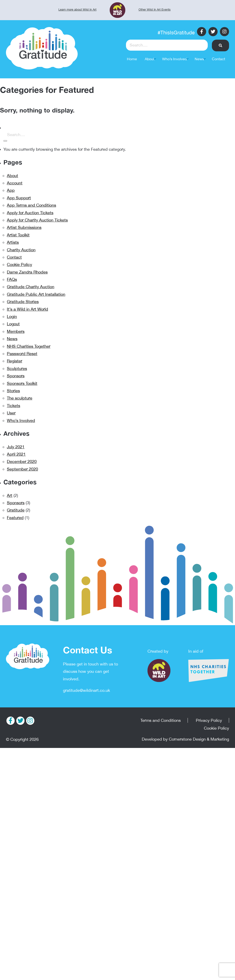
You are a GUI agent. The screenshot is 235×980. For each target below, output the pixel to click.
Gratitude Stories (23, 302)
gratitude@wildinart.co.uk (86, 690)
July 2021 (16, 447)
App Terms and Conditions (31, 205)
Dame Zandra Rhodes (27, 272)
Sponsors (16, 376)
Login (12, 316)
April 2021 (16, 454)
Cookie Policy (19, 264)
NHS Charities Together (29, 346)
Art (10, 495)
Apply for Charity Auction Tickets (37, 220)
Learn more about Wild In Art (77, 10)
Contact (14, 257)
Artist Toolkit (18, 235)
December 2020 (22, 461)
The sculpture (20, 398)
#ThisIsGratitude (176, 33)
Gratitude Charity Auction (31, 287)
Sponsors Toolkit (22, 383)
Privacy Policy (209, 720)
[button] (220, 45)
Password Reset (22, 354)
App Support (19, 198)
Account (15, 183)
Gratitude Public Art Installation (36, 294)
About (12, 176)
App (11, 190)
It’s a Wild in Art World (27, 309)
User (11, 413)
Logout (13, 324)
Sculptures (17, 368)
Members (16, 331)
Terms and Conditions (161, 720)
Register (15, 361)
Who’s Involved (21, 420)
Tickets (14, 406)
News (12, 339)
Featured (15, 518)
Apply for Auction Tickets (30, 213)
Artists (13, 242)
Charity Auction (21, 250)
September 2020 (22, 469)
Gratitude (16, 510)
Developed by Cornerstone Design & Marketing (185, 739)
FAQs (12, 279)
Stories (13, 391)
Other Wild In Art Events (155, 10)
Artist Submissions (24, 227)
